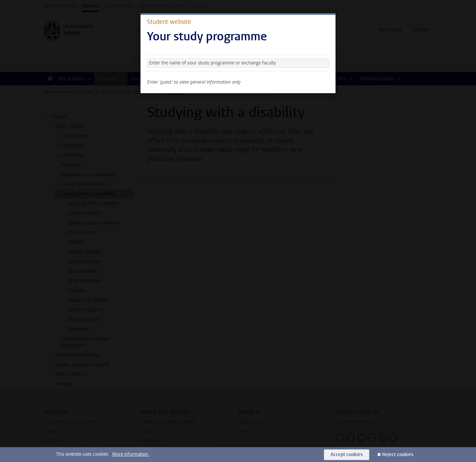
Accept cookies (347, 455)
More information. (131, 454)
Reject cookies (398, 455)
